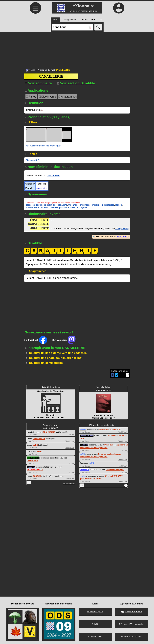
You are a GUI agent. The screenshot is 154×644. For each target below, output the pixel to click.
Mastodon (139, 624)
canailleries (42, 188)
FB (131, 624)
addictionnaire (33, 458)
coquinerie (41, 205)
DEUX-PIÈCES (39, 439)
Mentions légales (95, 612)
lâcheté (119, 205)
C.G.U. (95, 624)
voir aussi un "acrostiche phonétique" (43, 146)
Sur (36, 340)
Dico (33, 70)
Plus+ (72, 435)
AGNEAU (37, 476)
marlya (83, 476)
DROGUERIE (32, 460)
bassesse (30, 205)
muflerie (44, 207)
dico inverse (123, 237)
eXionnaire (84, 470)
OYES (40, 451)
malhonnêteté (32, 207)
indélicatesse (108, 205)
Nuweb (139, 637)
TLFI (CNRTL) (122, 229)
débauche (62, 205)
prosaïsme (64, 207)
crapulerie (52, 205)
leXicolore (31, 467)
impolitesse (85, 205)
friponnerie (74, 205)
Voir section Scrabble (76, 83)
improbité (96, 205)
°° (35, 470)
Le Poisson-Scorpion (115, 470)
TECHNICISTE (49, 432)
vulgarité (83, 207)
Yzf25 (82, 454)
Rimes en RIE (32, 160)
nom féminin (53, 175)
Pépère (83, 429)
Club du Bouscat (87, 436)
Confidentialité (95, 637)
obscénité (53, 207)
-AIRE (35, 445)
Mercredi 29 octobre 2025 (110, 429)
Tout (67, 441)
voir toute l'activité (69, 484)
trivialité (74, 207)
